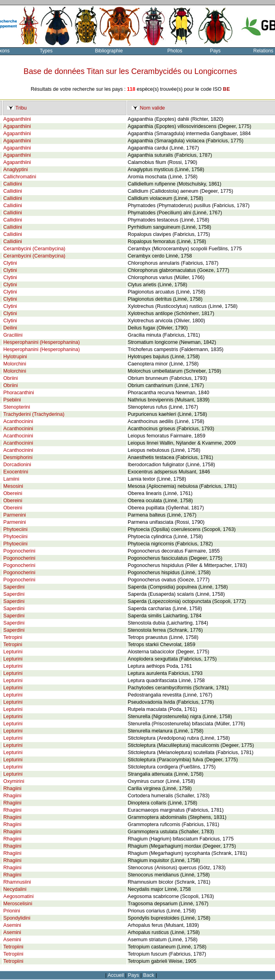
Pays (215, 51)
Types (46, 51)
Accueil (116, 975)
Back (149, 975)
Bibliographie (109, 51)
